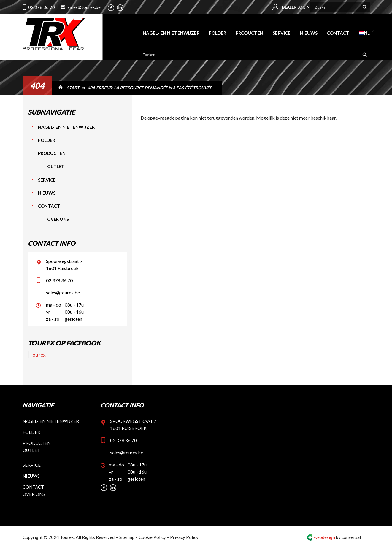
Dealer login (296, 7)
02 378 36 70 (42, 7)
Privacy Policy (184, 537)
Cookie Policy (152, 537)
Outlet (56, 166)
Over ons (58, 219)
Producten (52, 153)
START (73, 88)
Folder (47, 140)
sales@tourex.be (84, 7)
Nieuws (47, 193)
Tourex (38, 355)
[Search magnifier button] (365, 7)
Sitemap (127, 537)
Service (47, 180)
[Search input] (337, 7)
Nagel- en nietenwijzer (66, 127)
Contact (49, 206)
